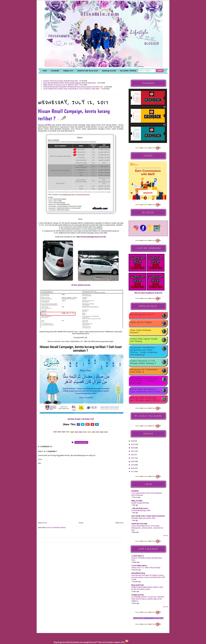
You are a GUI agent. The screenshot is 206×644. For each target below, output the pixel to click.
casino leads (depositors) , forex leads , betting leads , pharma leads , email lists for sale (147, 528)
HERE (105, 233)
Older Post (119, 523)
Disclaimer (110, 642)
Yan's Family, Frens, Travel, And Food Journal (148, 516)
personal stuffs (81, 442)
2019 (133, 465)
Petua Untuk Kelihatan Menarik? (141, 332)
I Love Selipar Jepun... (139, 566)
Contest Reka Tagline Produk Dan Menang (144, 340)
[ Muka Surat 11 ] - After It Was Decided (146, 568)
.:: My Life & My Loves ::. (140, 508)
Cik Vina (48, 125)
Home (81, 523)
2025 (133, 444)
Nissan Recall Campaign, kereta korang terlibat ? (74, 115)
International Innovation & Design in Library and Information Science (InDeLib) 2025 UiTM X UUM (148, 577)
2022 (133, 455)
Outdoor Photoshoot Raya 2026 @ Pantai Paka (61, 81)
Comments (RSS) (119, 642)
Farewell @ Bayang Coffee (141, 511)
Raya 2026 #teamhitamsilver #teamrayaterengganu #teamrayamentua (69, 83)
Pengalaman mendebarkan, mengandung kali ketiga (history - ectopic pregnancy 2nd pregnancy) (144, 351)
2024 (133, 448)
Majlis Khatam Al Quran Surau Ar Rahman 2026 (61, 85)
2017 (133, 472)
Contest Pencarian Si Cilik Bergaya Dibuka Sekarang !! (143, 362)
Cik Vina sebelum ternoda (81, 285)
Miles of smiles (137, 501)
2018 (133, 468)
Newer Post (42, 523)
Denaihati (135, 491)
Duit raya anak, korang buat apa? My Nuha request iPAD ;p (145, 399)
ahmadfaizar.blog (138, 573)
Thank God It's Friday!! (141, 323)
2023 (133, 451)
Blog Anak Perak (137, 585)
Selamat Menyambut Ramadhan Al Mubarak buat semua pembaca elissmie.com (73, 87)
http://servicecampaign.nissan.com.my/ (91, 237)
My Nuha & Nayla (74, 419)
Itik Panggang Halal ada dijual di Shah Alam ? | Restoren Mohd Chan (144, 381)
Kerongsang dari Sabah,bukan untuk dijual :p (144, 371)
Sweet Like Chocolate (139, 524)
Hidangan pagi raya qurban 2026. (144, 518)
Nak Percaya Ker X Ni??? (142, 315)
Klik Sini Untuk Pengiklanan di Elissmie (148, 293)
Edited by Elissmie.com (74, 642)
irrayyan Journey (137, 595)
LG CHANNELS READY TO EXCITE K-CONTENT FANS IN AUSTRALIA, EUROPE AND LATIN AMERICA (148, 599)
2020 (133, 461)
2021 (133, 458)
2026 (133, 441)
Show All (166, 535)
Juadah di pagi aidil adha (140, 503)
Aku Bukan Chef (88, 419)
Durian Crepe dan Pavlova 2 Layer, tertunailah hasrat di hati (145, 391)
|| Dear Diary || (138, 556)
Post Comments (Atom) (57, 527)
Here (64, 642)
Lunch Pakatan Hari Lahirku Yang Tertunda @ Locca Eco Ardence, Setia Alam (71, 89)
